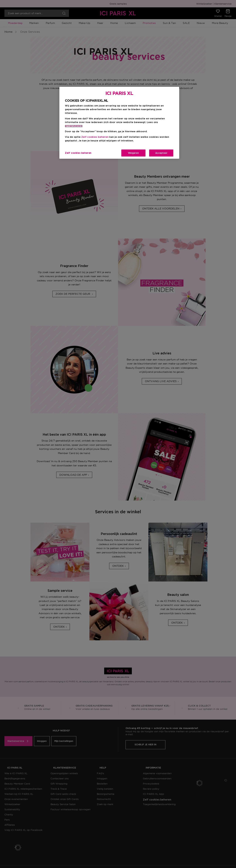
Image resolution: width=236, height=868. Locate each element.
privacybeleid (74, 126)
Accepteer (161, 153)
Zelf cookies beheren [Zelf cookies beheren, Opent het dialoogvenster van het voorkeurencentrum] (78, 153)
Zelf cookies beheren (95, 137)
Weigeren (133, 153)
